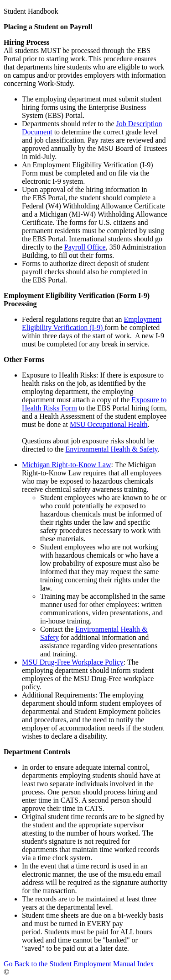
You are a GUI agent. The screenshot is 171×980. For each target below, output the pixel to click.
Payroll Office (85, 247)
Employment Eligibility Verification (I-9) (92, 323)
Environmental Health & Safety (112, 449)
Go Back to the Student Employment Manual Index (79, 964)
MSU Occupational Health (109, 424)
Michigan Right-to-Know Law (67, 465)
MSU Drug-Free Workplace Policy (73, 662)
